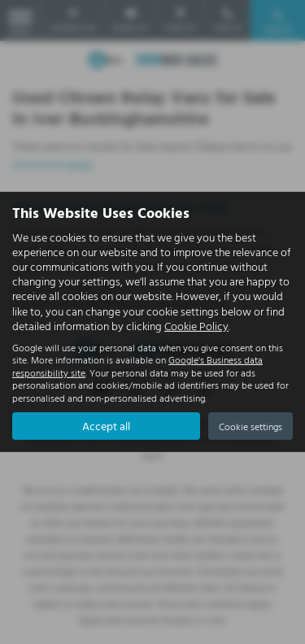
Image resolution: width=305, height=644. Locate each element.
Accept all (106, 426)
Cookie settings (251, 426)
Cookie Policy (196, 326)
